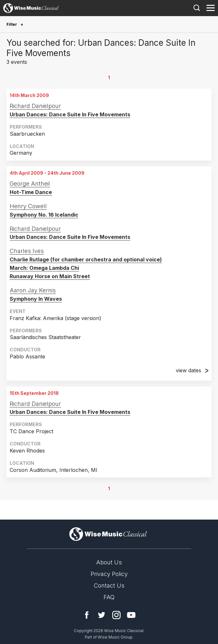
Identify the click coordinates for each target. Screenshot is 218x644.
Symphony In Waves (36, 299)
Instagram (116, 615)
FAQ (109, 597)
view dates (192, 370)
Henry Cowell (28, 206)
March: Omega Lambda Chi (44, 268)
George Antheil (30, 184)
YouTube (131, 615)
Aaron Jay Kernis (33, 290)
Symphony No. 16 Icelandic (44, 215)
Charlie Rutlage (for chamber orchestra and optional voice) (86, 259)
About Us (109, 562)
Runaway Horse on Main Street (50, 276)
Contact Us (109, 585)
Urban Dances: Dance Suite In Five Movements (70, 114)
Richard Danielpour (35, 106)
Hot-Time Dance (31, 192)
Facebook (87, 615)
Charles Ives (27, 251)
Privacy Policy (109, 574)
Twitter (102, 615)
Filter (12, 24)
